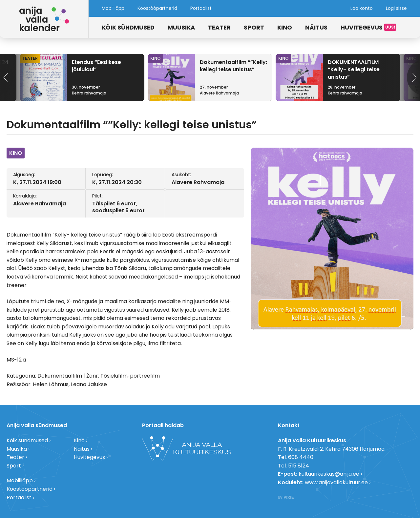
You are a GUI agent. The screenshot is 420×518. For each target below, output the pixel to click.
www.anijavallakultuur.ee (336, 482)
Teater (219, 27)
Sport (254, 27)
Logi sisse (396, 8)
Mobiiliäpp (113, 8)
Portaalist (201, 8)
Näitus (316, 27)
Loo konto (362, 8)
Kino (285, 27)
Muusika (181, 27)
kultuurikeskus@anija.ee (329, 474)
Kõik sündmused (128, 27)
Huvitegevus (362, 27)
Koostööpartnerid (157, 8)
